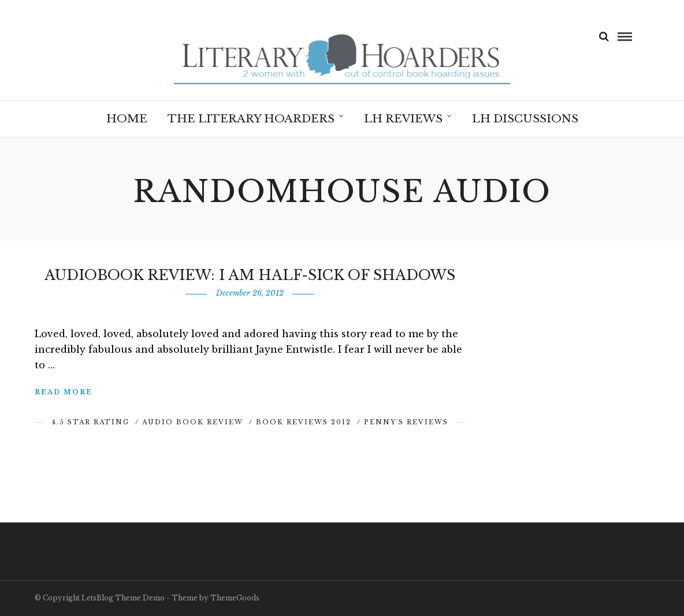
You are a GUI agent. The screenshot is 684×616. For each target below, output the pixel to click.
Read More (64, 392)
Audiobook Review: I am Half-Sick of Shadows (250, 275)
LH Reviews (403, 119)
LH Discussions (525, 119)
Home (127, 119)
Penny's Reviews (406, 422)
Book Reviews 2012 (304, 422)
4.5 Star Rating (90, 422)
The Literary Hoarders (251, 119)
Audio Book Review (193, 422)
